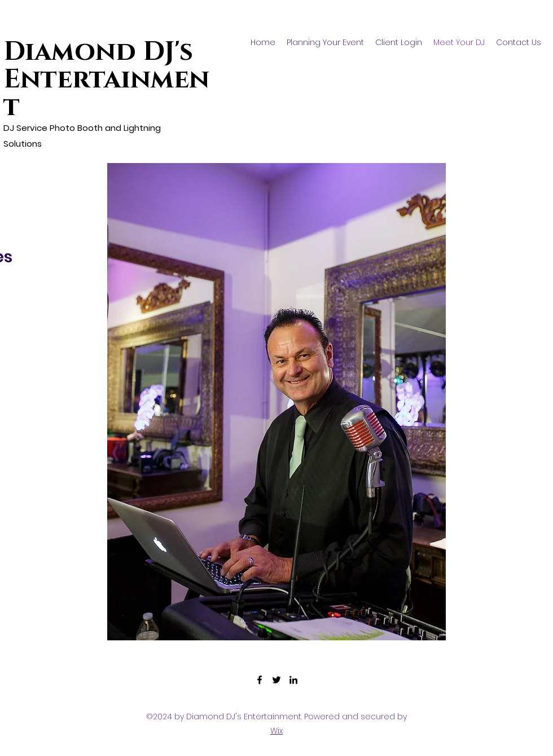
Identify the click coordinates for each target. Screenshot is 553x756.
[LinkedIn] (293, 680)
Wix (276, 731)
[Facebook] (260, 680)
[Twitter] (276, 680)
